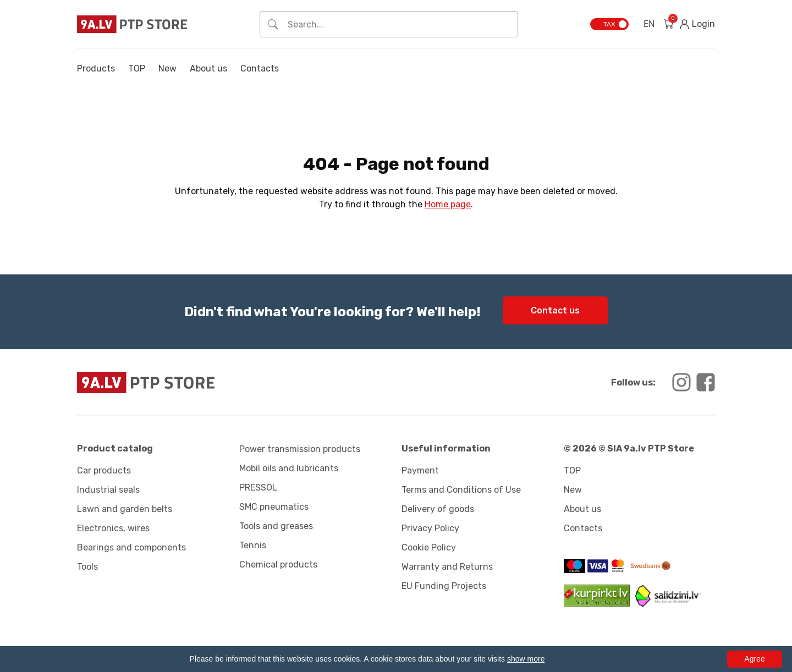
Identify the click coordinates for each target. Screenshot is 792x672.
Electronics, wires (113, 528)
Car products (104, 470)
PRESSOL (258, 488)
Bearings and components (131, 547)
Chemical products (278, 564)
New (167, 68)
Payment (420, 470)
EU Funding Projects (444, 586)
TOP (137, 68)
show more (526, 659)
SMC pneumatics (274, 507)
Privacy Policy (430, 528)
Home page (448, 204)
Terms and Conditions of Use (461, 490)
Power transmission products (300, 449)
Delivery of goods (438, 509)
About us (208, 68)
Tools (87, 567)
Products (96, 68)
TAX (609, 24)
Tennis (253, 545)
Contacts (260, 68)
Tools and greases (276, 526)
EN (649, 24)
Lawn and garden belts (125, 509)
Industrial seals (108, 490)
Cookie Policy (429, 547)
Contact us (555, 310)
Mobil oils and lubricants (289, 468)
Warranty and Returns (447, 567)
